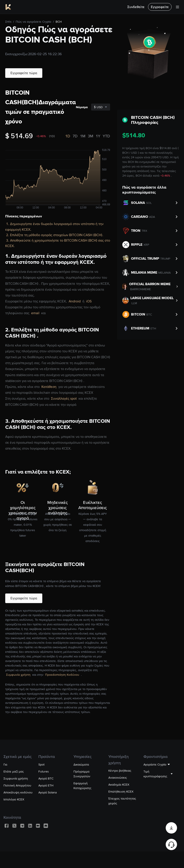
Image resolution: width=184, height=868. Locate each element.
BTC (149, 314)
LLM (134, 303)
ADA (152, 217)
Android (75, 301)
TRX (144, 231)
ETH (153, 328)
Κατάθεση (49, 387)
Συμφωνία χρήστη (19, 675)
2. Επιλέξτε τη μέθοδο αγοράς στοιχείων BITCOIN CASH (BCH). (55, 235)
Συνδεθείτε (136, 7)
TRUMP (165, 259)
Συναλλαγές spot (64, 398)
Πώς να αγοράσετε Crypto (33, 22)
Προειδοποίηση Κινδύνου (63, 675)
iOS (89, 301)
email (36, 313)
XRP (146, 245)
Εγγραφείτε (160, 7)
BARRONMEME (141, 289)
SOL (149, 203)
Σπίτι (8, 22)
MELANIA (164, 273)
